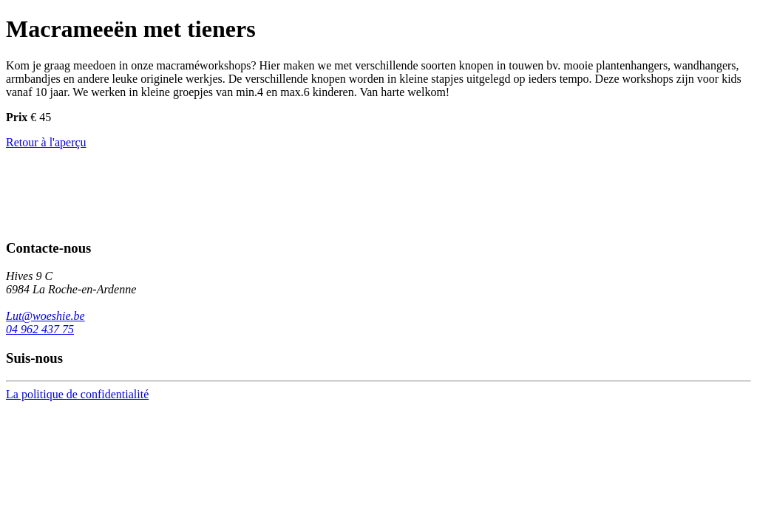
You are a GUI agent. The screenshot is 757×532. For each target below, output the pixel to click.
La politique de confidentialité (77, 394)
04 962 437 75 (40, 329)
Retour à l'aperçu (46, 142)
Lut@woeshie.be (45, 316)
